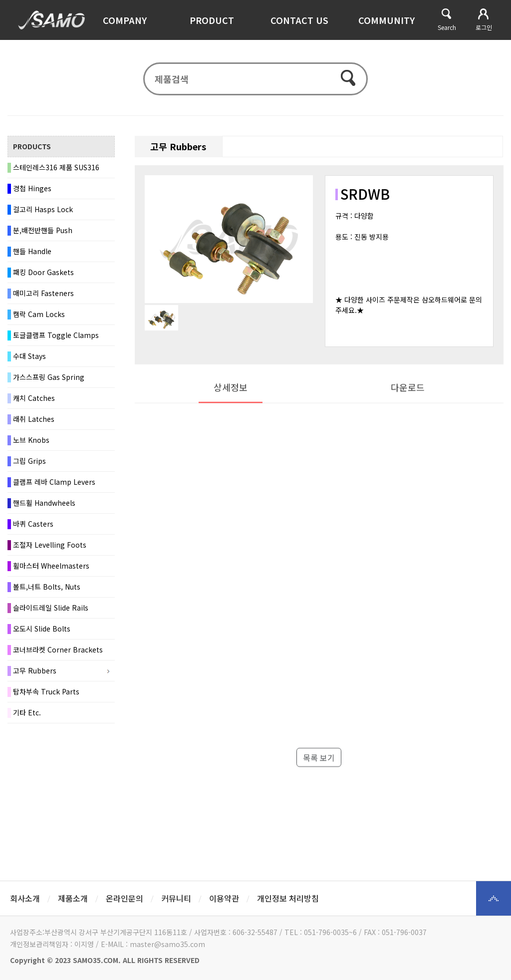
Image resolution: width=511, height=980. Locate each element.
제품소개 (73, 898)
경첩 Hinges (32, 190)
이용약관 (224, 898)
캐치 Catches (34, 399)
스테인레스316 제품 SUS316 (56, 169)
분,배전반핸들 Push (43, 232)
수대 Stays (29, 357)
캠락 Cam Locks (39, 316)
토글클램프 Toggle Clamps (56, 336)
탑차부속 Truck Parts (46, 693)
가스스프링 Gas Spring (49, 378)
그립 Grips (29, 462)
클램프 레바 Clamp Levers (54, 483)
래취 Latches (34, 420)
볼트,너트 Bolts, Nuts (47, 588)
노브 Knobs (31, 441)
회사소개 (25, 898)
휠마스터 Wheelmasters (51, 567)
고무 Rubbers (35, 672)
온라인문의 (125, 898)
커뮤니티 (176, 898)
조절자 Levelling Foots (50, 546)
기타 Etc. (27, 714)
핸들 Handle (32, 253)
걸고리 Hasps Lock (43, 211)
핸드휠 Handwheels (44, 504)
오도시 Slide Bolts (42, 630)
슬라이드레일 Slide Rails (51, 609)
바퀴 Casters (33, 525)
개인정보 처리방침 (288, 898)
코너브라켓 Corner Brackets (58, 651)
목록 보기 (319, 781)
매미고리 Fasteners (43, 295)
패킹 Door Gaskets (43, 274)
